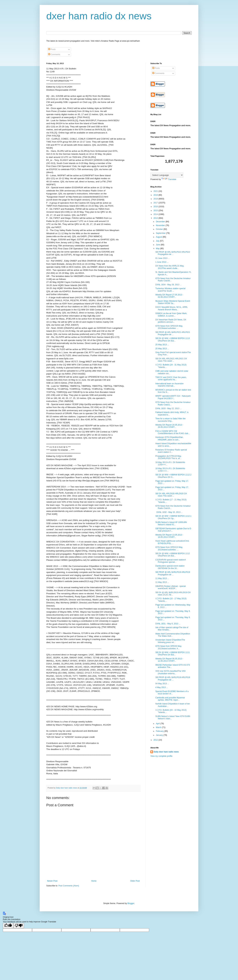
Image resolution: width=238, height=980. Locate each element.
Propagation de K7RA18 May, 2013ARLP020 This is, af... (168, 457)
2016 (156, 207)
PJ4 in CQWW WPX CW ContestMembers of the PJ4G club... (173, 432)
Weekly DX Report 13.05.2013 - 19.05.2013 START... (169, 536)
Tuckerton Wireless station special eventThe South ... (170, 290)
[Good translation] (8, 926)
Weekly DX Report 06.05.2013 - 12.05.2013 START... (169, 660)
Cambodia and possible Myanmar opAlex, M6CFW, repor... (170, 699)
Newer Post (52, 881)
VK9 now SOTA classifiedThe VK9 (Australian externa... (170, 672)
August (159, 237)
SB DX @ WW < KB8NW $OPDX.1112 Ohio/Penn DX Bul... (173, 555)
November (161, 225)
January (160, 735)
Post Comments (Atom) (69, 886)
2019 (156, 195)
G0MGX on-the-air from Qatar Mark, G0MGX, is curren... (171, 315)
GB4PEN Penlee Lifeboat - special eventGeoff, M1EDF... (170, 587)
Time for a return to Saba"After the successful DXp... (170, 420)
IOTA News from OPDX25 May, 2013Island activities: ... (169, 327)
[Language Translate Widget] (167, 175)
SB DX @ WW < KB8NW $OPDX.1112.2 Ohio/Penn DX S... (173, 476)
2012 (156, 740)
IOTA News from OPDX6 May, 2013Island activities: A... (169, 647)
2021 (156, 191)
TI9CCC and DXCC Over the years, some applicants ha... (171, 378)
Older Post (135, 881)
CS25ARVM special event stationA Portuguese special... (171, 561)
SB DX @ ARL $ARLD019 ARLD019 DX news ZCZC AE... (173, 594)
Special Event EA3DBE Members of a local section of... (172, 693)
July (158, 241)
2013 (156, 218)
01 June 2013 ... (162, 258)
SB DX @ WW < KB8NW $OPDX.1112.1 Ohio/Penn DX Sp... (173, 517)
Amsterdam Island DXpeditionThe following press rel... (170, 641)
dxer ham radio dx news (99, 16)
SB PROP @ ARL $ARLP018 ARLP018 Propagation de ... (173, 678)
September (161, 233)
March (159, 727)
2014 (156, 214)
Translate (169, 179)
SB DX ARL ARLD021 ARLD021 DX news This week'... (171, 360)
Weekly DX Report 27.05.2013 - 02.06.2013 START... (169, 296)
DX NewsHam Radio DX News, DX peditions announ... (171, 321)
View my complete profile (161, 756)
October (160, 229)
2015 (156, 211)
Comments (54, 54)
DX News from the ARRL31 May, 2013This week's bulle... (170, 267)
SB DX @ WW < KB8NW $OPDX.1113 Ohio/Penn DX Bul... (173, 339)
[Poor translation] (19, 926)
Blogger (131, 903)
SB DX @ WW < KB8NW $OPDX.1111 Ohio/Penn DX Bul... (173, 654)
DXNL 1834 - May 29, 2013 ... (168, 285)
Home (94, 881)
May (158, 249)
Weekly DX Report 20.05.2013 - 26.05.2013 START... (169, 426)
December (161, 222)
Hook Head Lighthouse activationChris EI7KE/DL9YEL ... (172, 542)
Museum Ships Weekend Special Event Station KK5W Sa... (173, 302)
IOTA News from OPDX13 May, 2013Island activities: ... (169, 548)
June (158, 245)
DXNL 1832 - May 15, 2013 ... (169, 512)
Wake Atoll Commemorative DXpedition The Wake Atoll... (173, 635)
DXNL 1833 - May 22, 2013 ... (168, 409)
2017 (156, 203)
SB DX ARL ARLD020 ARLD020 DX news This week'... (171, 495)
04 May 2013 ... (162, 684)
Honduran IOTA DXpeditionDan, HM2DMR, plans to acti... (169, 438)
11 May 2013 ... (162, 578)
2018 (156, 199)
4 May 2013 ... (162, 687)
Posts (52, 49)
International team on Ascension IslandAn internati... (169, 385)
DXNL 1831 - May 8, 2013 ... (168, 624)
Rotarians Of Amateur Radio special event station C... (171, 451)
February (160, 731)
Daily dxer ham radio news (166, 752)
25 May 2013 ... (162, 345)
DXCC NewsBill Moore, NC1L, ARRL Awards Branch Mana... (172, 308)
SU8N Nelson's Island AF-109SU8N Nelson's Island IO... (171, 523)
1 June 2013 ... (162, 262)
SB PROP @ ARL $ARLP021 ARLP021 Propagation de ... (173, 333)
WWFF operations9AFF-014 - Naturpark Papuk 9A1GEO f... (173, 397)
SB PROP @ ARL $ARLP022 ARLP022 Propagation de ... (173, 253)
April (158, 724)
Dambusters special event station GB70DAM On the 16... (170, 567)
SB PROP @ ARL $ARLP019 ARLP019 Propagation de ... (173, 573)
